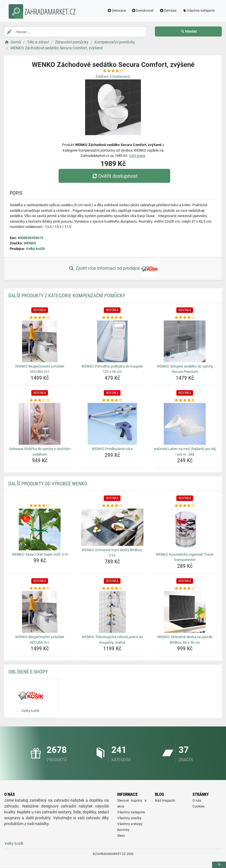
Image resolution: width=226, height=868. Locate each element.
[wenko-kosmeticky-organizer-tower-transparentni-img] (185, 529)
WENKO (30, 243)
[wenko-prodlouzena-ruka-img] (112, 424)
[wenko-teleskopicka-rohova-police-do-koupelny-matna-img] (112, 612)
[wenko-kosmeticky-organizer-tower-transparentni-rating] (185, 506)
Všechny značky (129, 818)
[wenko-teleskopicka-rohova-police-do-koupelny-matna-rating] (112, 589)
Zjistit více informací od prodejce (113, 269)
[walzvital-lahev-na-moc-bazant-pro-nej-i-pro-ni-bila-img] (185, 424)
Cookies (199, 806)
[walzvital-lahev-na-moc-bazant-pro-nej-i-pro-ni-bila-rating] (185, 400)
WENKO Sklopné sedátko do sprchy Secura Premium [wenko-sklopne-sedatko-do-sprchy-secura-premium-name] (185, 369)
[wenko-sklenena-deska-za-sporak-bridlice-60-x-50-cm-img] (185, 612)
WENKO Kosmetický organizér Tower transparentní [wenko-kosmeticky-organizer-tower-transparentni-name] (185, 557)
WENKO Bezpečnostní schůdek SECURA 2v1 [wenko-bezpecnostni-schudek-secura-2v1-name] (40, 369)
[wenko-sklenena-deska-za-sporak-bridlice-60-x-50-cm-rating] (185, 589)
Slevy (121, 836)
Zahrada (168, 11)
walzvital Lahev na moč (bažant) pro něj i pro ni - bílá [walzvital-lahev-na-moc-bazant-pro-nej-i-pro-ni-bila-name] (185, 452)
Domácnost (143, 11)
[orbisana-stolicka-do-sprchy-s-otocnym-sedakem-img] (40, 424)
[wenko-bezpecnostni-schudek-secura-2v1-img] (40, 341)
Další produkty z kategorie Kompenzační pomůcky (67, 296)
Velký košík (35, 249)
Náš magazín (165, 801)
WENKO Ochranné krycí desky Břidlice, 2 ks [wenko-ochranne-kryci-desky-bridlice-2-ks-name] (112, 553)
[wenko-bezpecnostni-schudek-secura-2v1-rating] (40, 318)
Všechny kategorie (198, 11)
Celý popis (137, 156)
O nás (197, 801)
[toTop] (219, 865)
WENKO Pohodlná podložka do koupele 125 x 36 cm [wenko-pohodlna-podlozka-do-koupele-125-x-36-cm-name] (112, 369)
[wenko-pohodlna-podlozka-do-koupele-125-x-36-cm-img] (112, 341)
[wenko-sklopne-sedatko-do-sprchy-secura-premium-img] (185, 341)
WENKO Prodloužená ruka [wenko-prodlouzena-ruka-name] (112, 449)
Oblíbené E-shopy (28, 672)
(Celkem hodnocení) (113, 76)
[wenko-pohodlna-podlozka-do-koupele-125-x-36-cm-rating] (112, 318)
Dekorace (116, 11)
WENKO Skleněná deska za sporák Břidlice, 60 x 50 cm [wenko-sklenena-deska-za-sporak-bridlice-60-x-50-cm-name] (185, 640)
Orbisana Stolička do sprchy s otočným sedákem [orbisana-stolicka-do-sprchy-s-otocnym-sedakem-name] (40, 452)
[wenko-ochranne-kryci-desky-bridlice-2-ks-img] (112, 527)
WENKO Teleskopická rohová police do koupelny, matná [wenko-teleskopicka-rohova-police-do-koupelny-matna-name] (112, 640)
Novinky (123, 830)
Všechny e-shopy (130, 824)
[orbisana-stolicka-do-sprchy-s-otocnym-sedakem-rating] (40, 400)
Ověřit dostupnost (114, 176)
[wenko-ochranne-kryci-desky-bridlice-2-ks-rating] (112, 506)
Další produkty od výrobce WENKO (48, 484)
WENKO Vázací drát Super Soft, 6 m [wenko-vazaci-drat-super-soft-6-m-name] (40, 554)
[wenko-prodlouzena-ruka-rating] (112, 400)
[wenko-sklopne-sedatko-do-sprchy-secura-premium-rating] (185, 318)
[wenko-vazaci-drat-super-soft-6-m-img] (40, 529)
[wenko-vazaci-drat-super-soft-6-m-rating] (40, 506)
